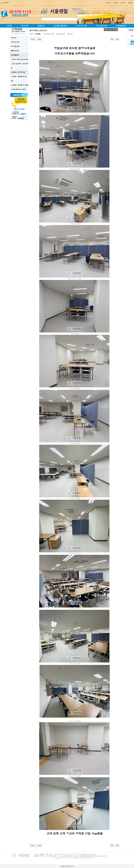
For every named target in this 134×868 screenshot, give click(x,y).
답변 (117, 39)
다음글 (39, 39)
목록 (112, 39)
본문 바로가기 (0, 0)
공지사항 (108, 3)
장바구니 (123, 3)
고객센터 (116, 3)
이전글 (33, 39)
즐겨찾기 (5, 2)
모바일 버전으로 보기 (67, 866)
